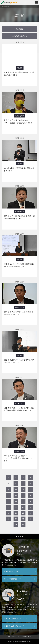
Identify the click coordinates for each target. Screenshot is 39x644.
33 (16, 525)
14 (16, 495)
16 (30, 495)
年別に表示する (20, 29)
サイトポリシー (12, 637)
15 (23, 495)
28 (30, 513)
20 (30, 501)
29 (9, 519)
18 (16, 501)
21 (9, 507)
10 (16, 490)
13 (9, 495)
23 (23, 507)
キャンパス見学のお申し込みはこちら (16, 619)
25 (9, 513)
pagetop (19, 536)
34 (23, 525)
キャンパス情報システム (25, 637)
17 (9, 501)
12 (30, 490)
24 (30, 507)
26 (16, 513)
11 (23, 490)
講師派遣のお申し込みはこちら (14, 626)
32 (30, 519)
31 (23, 519)
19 (23, 501)
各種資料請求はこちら (11, 571)
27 (23, 513)
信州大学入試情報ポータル (13, 579)
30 (16, 519)
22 (16, 507)
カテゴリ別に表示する (20, 36)
